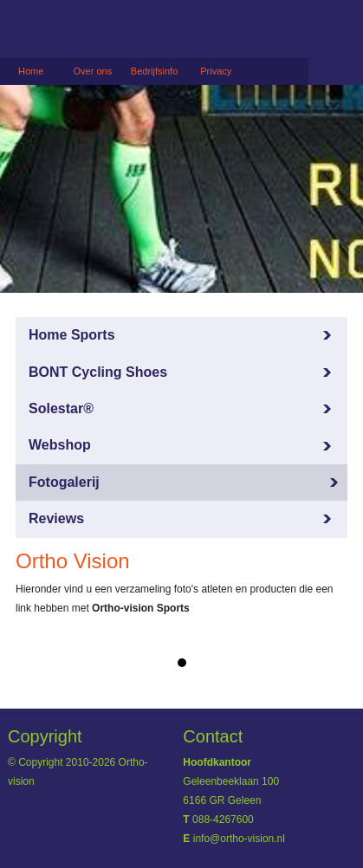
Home (31, 71)
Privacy (216, 71)
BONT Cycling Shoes (98, 372)
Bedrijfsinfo (154, 71)
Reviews (56, 518)
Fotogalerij (64, 482)
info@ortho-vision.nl (239, 839)
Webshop (60, 445)
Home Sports (72, 335)
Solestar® (61, 408)
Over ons (93, 71)
